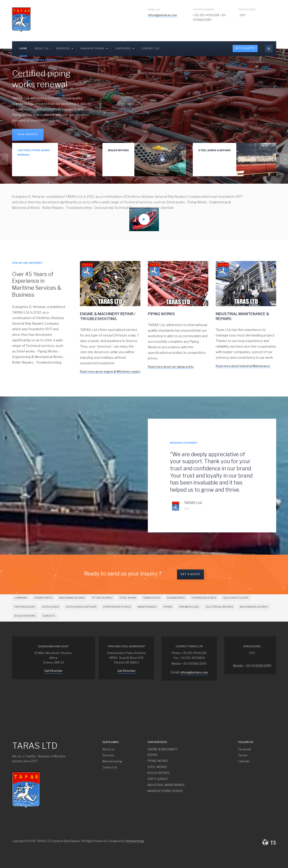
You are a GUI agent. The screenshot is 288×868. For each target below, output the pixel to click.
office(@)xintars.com (194, 672)
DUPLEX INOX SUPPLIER (81, 607)
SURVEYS (49, 616)
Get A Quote (245, 48)
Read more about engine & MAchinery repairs (110, 372)
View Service (28, 134)
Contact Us (150, 49)
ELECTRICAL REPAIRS (220, 607)
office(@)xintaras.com (162, 15)
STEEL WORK (128, 598)
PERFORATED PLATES (117, 607)
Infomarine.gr (135, 841)
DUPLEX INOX (51, 607)
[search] (269, 49)
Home (23, 49)
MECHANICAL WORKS (254, 607)
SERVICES (65, 49)
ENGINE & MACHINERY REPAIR (163, 752)
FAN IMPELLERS (189, 607)
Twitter (243, 755)
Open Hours (247, 9)
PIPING (168, 607)
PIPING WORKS (158, 761)
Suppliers (125, 49)
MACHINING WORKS (72, 598)
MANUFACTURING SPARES (165, 791)
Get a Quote (190, 574)
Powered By (269, 842)
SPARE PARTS (43, 598)
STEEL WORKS (157, 767)
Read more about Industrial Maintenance (243, 366)
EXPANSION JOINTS (204, 598)
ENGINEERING (176, 598)
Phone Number (204, 9)
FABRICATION (152, 598)
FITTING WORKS (102, 598)
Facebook (245, 749)
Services (108, 755)
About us (42, 49)
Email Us (154, 9)
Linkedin (244, 761)
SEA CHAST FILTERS (236, 598)
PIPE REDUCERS (25, 607)
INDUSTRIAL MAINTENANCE (166, 785)
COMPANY (21, 598)
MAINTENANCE (147, 607)
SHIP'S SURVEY (158, 779)
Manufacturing (94, 49)
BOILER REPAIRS (25, 616)
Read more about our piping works (171, 367)
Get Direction (53, 671)
